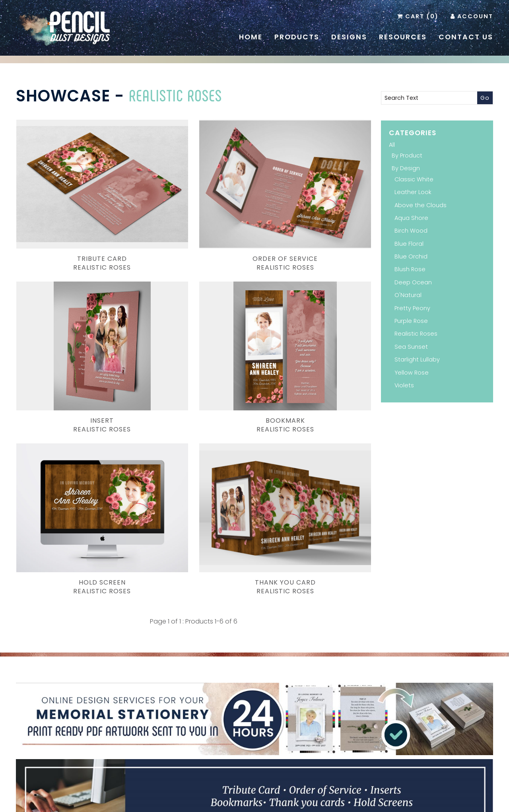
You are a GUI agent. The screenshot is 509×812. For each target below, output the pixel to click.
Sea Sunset (411, 347)
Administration (403, 793)
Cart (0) (422, 16)
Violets (404, 385)
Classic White (414, 179)
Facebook (254, 742)
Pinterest (242, 742)
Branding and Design (180, 801)
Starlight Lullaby (417, 359)
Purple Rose (411, 321)
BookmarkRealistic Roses (72, 333)
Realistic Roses (175, 95)
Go (485, 98)
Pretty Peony (412, 308)
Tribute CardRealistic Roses (72, 217)
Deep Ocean (413, 282)
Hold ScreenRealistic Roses (193, 333)
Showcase (63, 96)
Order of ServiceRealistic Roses (194, 217)
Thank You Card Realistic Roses (316, 333)
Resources (403, 37)
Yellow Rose (412, 373)
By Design (406, 168)
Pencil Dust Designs (242, 801)
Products (297, 37)
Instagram (266, 742)
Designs (349, 37)
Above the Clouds (421, 205)
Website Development (301, 801)
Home (251, 37)
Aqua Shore (411, 218)
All (392, 145)
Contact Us (466, 37)
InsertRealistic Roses (316, 217)
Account (475, 16)
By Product (407, 155)
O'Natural (408, 295)
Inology (349, 801)
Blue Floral (409, 244)
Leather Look (413, 192)
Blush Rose (410, 269)
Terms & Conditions (355, 793)
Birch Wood (411, 231)
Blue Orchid (411, 256)
